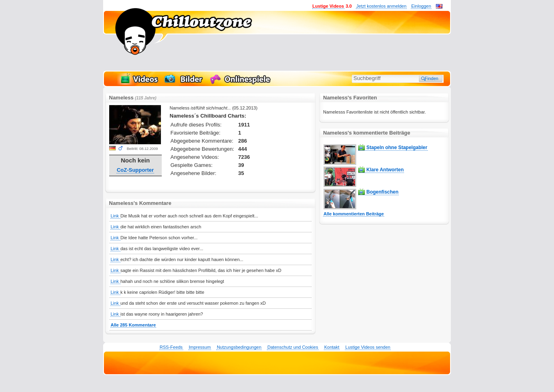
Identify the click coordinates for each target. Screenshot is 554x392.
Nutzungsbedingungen (239, 347)
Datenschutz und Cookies (293, 347)
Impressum (200, 347)
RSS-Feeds (171, 347)
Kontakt (332, 347)
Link (115, 216)
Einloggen (421, 6)
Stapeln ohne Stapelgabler (397, 148)
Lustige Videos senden (368, 347)
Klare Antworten (385, 170)
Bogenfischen (382, 192)
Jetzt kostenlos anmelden (381, 6)
